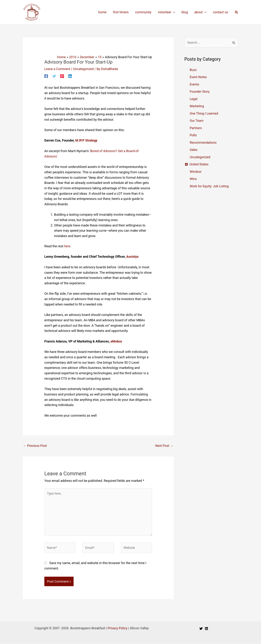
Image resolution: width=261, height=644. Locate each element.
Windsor (196, 172)
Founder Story (200, 91)
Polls (193, 135)
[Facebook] (46, 76)
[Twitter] (54, 76)
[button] (237, 12)
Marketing (197, 106)
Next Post (164, 446)
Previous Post (35, 446)
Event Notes (198, 77)
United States (199, 164)
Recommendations (203, 143)
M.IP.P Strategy (87, 140)
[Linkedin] (70, 76)
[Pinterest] (62, 76)
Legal (194, 99)
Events (194, 84)
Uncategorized (84, 69)
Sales (194, 150)
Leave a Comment (57, 69)
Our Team (197, 121)
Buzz (193, 70)
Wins (193, 179)
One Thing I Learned (204, 113)
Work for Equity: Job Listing (209, 186)
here (67, 246)
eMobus (116, 341)
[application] (173, 12)
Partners (196, 128)
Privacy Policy (117, 629)
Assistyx (132, 257)
